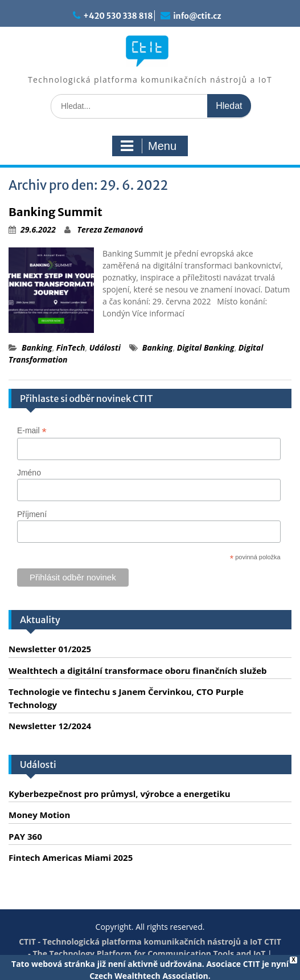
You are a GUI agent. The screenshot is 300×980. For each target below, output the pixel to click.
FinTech (71, 347)
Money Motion (39, 815)
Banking (37, 347)
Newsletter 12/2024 (50, 726)
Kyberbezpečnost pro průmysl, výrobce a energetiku (120, 794)
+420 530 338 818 (118, 16)
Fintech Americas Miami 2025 (71, 857)
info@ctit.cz (197, 16)
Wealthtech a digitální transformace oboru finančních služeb (138, 670)
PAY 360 (25, 836)
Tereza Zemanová (110, 229)
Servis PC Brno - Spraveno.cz (172, 965)
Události (105, 347)
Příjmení (32, 514)
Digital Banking (206, 347)
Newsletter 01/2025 (50, 649)
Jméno (29, 473)
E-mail (32, 431)
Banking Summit (56, 212)
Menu (149, 146)
